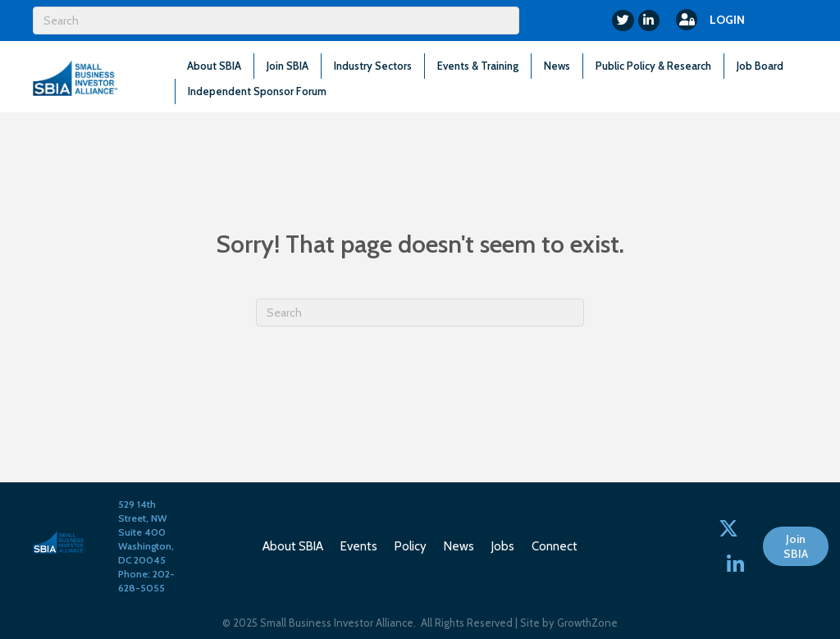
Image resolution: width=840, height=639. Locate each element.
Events (359, 546)
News (557, 66)
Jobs (503, 546)
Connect (555, 546)
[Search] (276, 21)
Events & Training (478, 66)
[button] (796, 546)
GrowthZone (587, 623)
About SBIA (214, 66)
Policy (411, 546)
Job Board (760, 66)
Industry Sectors (373, 66)
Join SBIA (288, 66)
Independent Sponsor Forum (257, 91)
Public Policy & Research (653, 66)
